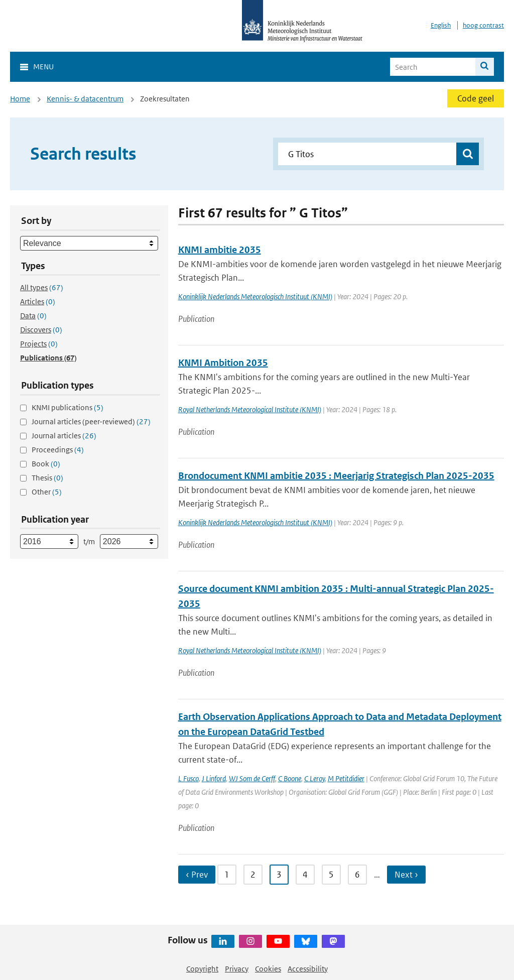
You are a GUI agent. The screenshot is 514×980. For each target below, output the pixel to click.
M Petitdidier (346, 778)
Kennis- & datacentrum (85, 99)
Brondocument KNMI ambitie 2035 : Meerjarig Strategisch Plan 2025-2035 (336, 476)
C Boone (290, 778)
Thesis (47, 478)
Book (46, 464)
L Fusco (188, 778)
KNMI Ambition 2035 (223, 363)
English (441, 25)
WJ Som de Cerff (252, 778)
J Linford (214, 778)
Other (47, 492)
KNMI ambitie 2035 (220, 250)
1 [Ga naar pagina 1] (227, 875)
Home (20, 99)
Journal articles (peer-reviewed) (91, 421)
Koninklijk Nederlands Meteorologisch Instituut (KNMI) (255, 296)
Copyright (202, 969)
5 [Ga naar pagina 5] (331, 875)
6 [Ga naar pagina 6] (357, 875)
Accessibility (308, 969)
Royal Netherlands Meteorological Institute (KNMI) (250, 409)
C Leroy (314, 778)
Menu (43, 67)
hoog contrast (483, 25)
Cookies (268, 969)
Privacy (237, 969)
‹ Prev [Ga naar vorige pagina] (197, 875)
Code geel (476, 98)
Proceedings (58, 450)
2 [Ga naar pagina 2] (253, 875)
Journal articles (64, 436)
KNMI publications (68, 407)
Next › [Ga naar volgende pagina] (406, 875)
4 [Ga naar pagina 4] (305, 875)
